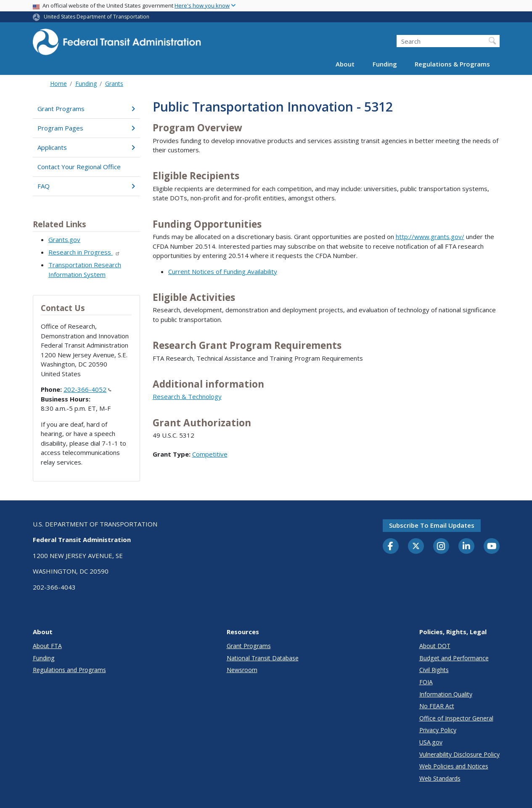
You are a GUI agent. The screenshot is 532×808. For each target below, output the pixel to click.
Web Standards (440, 778)
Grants (114, 84)
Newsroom (242, 670)
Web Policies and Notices (454, 766)
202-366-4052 (87, 389)
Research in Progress (84, 252)
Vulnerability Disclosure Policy (459, 754)
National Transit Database (263, 658)
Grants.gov (64, 239)
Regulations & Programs (452, 64)
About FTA (47, 646)
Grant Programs (86, 109)
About (345, 64)
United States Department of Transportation (97, 17)
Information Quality (446, 694)
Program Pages (86, 128)
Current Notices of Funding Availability (223, 271)
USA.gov (431, 742)
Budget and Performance (454, 658)
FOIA (426, 682)
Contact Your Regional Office (79, 167)
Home (58, 84)
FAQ (86, 186)
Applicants (86, 147)
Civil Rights (434, 670)
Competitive (210, 454)
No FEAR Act (437, 706)
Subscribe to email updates (432, 525)
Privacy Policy (438, 730)
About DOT (435, 646)
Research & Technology (187, 396)
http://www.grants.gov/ (430, 237)
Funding (385, 64)
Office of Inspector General (456, 718)
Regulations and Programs (69, 670)
